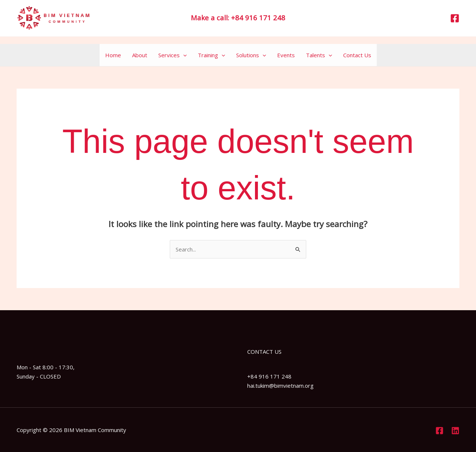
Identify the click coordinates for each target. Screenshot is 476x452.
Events (286, 55)
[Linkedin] (455, 431)
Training (211, 55)
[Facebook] (455, 18)
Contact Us (357, 55)
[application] (183, 55)
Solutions (251, 55)
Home (113, 55)
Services (173, 55)
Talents (319, 55)
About (140, 55)
